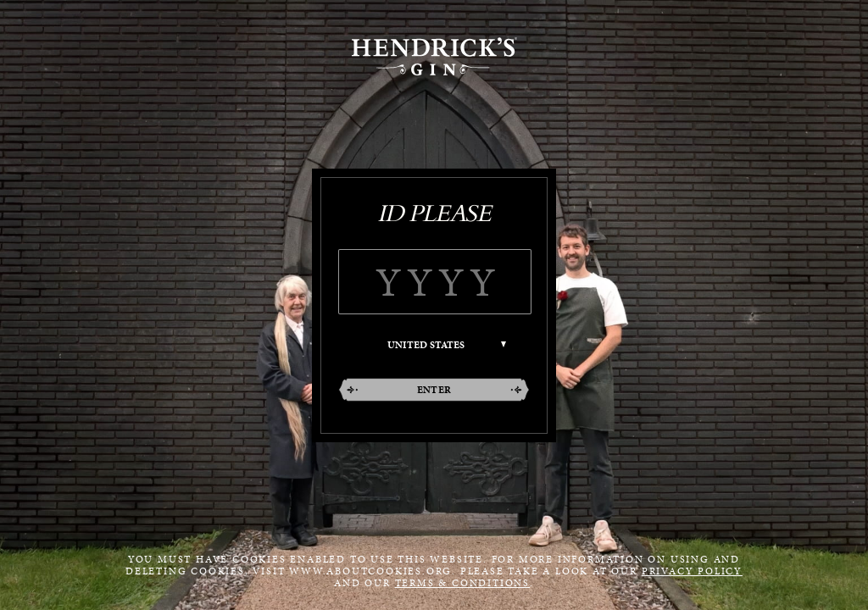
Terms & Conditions (462, 583)
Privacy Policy (692, 571)
